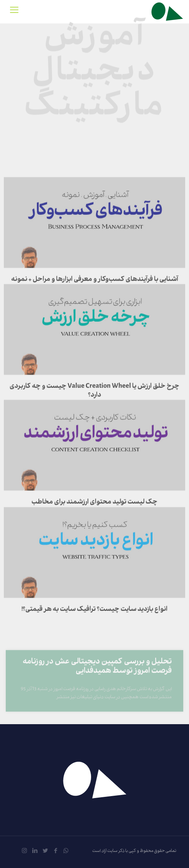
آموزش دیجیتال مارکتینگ (94, 69)
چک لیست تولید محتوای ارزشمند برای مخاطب (94, 524)
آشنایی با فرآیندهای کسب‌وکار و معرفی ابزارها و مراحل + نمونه (95, 302)
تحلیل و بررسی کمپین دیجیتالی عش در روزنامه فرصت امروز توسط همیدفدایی (97, 679)
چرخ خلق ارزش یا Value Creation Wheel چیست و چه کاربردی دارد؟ (94, 413)
